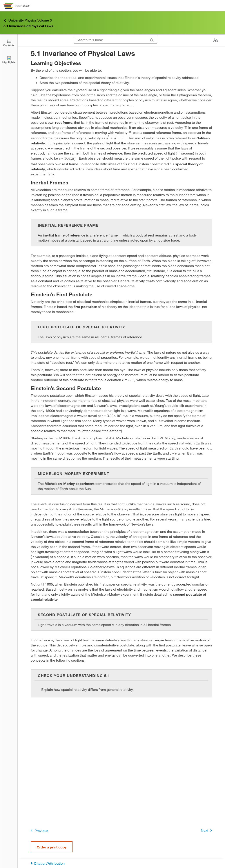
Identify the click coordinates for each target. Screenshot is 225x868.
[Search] (152, 40)
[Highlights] (9, 60)
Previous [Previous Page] (39, 831)
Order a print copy (52, 847)
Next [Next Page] (207, 831)
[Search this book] (110, 40)
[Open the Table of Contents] (9, 43)
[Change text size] (216, 40)
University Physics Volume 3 (28, 20)
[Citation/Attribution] (121, 863)
